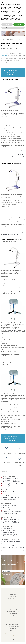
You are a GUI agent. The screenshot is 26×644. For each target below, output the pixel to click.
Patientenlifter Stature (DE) (9, 505)
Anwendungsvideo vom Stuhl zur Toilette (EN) (13, 155)
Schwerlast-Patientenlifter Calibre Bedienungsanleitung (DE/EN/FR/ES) (12, 544)
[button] (24, 616)
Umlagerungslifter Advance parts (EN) (12, 486)
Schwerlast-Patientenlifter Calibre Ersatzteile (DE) (13, 548)
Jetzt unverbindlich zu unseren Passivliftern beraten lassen (11, 72)
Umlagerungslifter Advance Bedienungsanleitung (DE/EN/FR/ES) (12, 481)
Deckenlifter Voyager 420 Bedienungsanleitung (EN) (9, 531)
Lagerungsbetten (13, 609)
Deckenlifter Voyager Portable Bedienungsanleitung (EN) (10, 535)
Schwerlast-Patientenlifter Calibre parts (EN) (13, 551)
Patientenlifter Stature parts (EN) (11, 513)
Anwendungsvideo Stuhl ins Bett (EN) (11, 235)
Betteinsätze (13, 597)
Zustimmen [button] (19, 638)
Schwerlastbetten (13, 603)
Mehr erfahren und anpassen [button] (13, 641)
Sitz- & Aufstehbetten (13, 599)
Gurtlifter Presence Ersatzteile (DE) (11, 497)
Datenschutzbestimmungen (8, 579)
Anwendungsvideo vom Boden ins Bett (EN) (13, 233)
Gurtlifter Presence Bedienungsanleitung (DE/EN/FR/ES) (13, 495)
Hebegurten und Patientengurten (8, 64)
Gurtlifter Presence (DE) (9, 492)
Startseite (3, 39)
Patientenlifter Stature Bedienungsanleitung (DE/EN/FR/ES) (13, 508)
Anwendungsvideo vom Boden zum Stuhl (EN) (13, 151)
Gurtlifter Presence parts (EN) (10, 500)
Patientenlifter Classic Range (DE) (11, 519)
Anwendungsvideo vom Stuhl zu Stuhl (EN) (12, 153)
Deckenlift (14, 330)
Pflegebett (15, 113)
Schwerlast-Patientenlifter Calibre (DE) (12, 542)
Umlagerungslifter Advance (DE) (11, 478)
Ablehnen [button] (7, 638)
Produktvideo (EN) (7, 149)
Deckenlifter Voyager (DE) (9, 529)
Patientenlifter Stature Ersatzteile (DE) (12, 511)
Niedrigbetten (13, 601)
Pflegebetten (13, 594)
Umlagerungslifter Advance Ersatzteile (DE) (13, 484)
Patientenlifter (10, 39)
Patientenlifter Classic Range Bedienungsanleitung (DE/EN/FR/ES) (12, 522)
